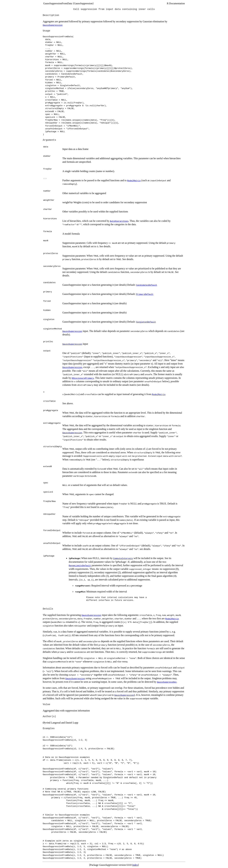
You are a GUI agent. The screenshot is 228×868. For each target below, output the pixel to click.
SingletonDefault (146, 322)
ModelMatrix (134, 180)
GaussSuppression (53, 25)
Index (135, 865)
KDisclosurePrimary (83, 378)
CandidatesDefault (147, 285)
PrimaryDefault (145, 294)
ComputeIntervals (123, 558)
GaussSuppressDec (167, 682)
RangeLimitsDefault (80, 565)
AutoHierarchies (119, 221)
